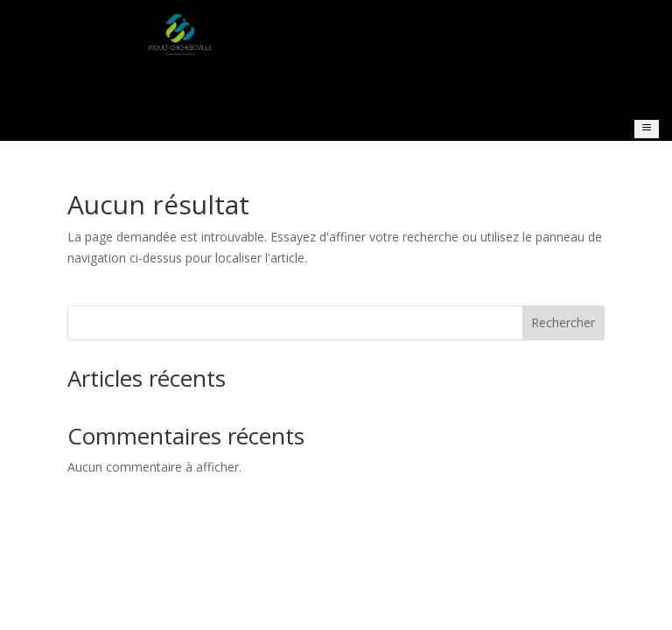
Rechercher (563, 322)
